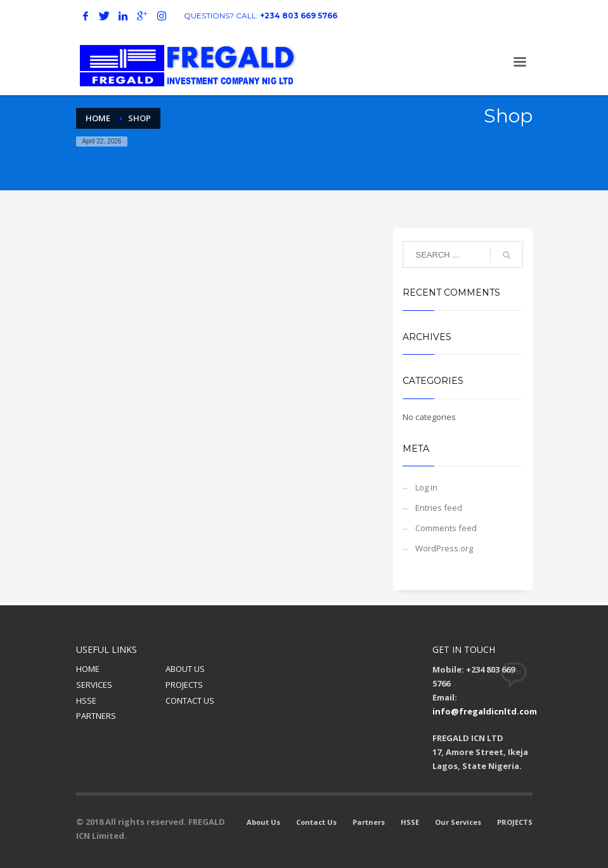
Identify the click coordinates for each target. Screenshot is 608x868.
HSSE (86, 700)
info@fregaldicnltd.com (485, 711)
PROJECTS (184, 685)
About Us (263, 822)
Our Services (458, 822)
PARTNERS (96, 716)
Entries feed (439, 508)
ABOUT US (185, 669)
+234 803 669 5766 (299, 16)
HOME (88, 669)
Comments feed (446, 528)
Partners (369, 822)
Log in (426, 487)
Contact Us (316, 822)
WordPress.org (444, 548)
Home (98, 118)
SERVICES (94, 685)
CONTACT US (190, 700)
